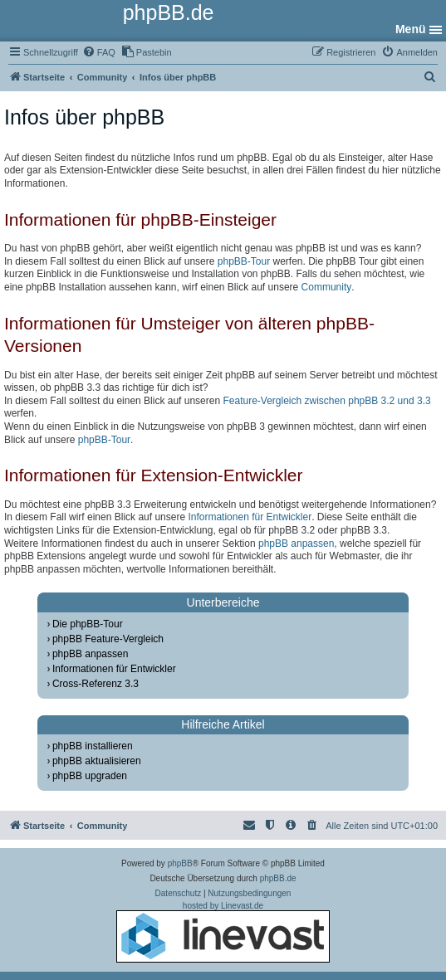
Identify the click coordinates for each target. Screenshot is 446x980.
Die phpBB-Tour (88, 624)
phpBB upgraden (90, 776)
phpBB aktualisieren (97, 761)
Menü (411, 29)
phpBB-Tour (244, 261)
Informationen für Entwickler (250, 517)
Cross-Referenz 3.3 (96, 684)
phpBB (180, 863)
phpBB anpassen (296, 544)
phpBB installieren (93, 746)
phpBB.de (278, 878)
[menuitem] (99, 52)
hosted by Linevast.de (223, 932)
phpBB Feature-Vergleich (108, 639)
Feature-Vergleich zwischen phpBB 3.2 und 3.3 (326, 401)
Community (327, 287)
